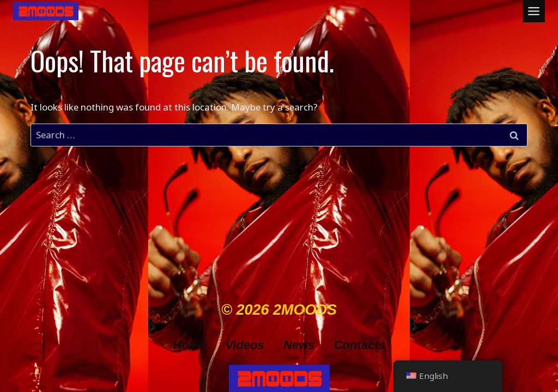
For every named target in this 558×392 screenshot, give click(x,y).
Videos (245, 345)
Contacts (360, 345)
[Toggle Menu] (534, 11)
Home (189, 345)
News (299, 345)
